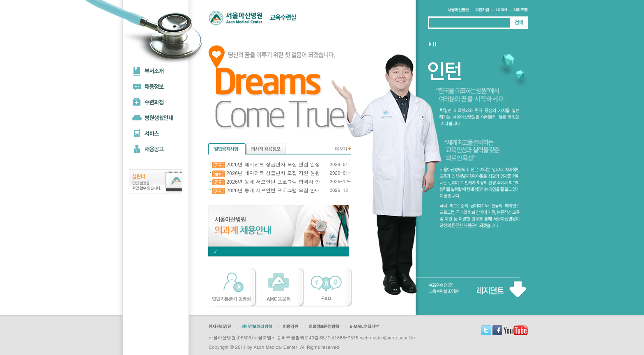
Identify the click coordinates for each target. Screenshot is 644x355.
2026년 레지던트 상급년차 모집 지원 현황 (266, 173)
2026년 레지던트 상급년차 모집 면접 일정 (266, 165)
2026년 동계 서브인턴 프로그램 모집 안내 (266, 190)
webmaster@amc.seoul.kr (388, 338)
